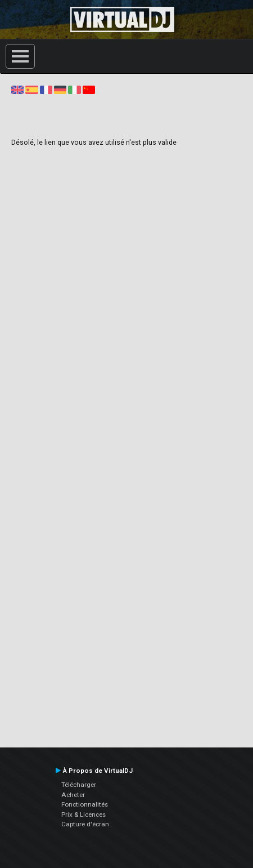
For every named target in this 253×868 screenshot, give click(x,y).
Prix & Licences (83, 814)
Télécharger (79, 785)
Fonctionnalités (85, 804)
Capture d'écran (85, 824)
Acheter (73, 795)
